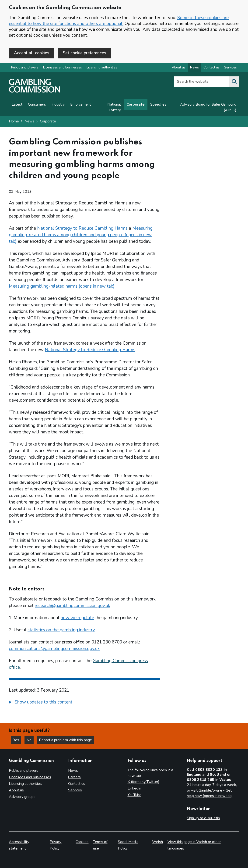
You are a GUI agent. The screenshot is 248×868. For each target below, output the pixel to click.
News (29, 121)
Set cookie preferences (84, 53)
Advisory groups (22, 797)
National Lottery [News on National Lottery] (114, 107)
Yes (17, 740)
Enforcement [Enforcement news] (81, 104)
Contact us (77, 784)
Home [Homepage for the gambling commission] (14, 121)
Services (75, 790)
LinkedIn (134, 788)
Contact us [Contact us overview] (211, 67)
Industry (58, 104)
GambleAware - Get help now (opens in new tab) (210, 793)
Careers (74, 777)
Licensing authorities (102, 67)
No (30, 740)
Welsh (157, 842)
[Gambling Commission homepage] (35, 91)
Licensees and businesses (63, 67)
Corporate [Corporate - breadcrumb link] (48, 121)
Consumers (37, 104)
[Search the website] (234, 82)
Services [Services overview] (231, 67)
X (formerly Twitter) (143, 782)
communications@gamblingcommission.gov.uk (54, 649)
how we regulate (77, 618)
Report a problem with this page (65, 740)
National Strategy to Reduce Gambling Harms (82, 228)
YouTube (134, 795)
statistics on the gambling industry (61, 630)
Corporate (136, 104)
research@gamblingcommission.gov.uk (72, 606)
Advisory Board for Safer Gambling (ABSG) (208, 107)
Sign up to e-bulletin (203, 818)
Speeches (158, 104)
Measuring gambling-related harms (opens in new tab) (62, 286)
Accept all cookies (32, 53)
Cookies (82, 842)
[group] (84, 703)
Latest (17, 104)
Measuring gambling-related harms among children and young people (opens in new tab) (81, 235)
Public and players (25, 67)
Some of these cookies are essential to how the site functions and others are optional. (119, 21)
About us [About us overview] (179, 67)
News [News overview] (194, 67)
